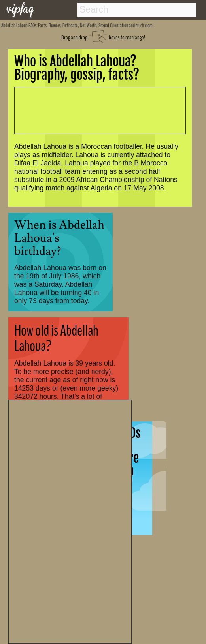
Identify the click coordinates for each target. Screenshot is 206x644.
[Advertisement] (70, 521)
